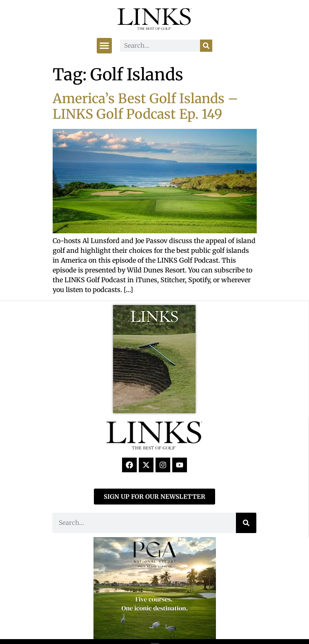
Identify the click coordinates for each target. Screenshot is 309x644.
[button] (104, 46)
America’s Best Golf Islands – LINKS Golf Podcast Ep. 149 (145, 106)
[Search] (206, 46)
